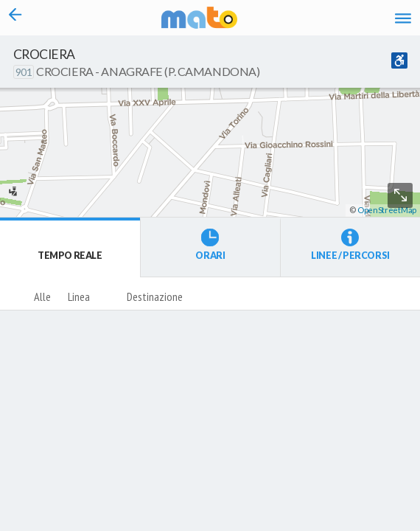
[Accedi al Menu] (403, 18)
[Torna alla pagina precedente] (15, 18)
